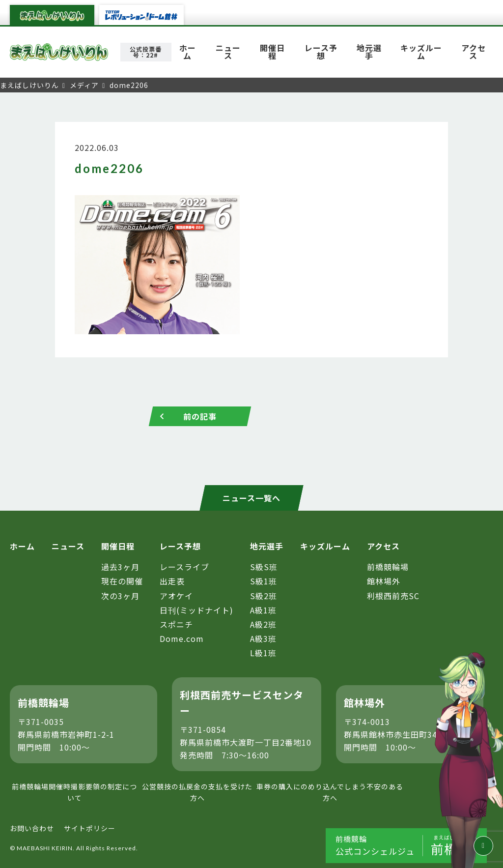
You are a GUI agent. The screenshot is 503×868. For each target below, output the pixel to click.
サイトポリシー (90, 828)
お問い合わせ (32, 828)
